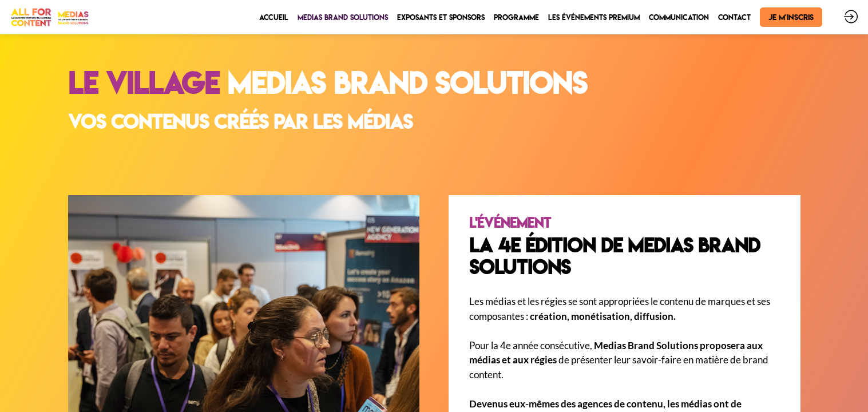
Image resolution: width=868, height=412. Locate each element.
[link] (274, 17)
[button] (791, 17)
